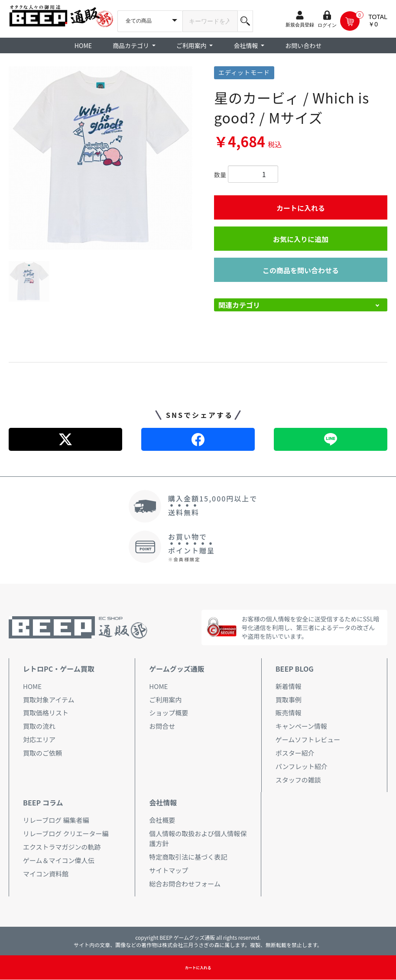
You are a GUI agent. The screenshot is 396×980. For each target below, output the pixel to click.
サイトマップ (169, 870)
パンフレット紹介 (302, 766)
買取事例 (289, 700)
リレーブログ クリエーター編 (66, 833)
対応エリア (39, 739)
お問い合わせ (303, 45)
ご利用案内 (165, 700)
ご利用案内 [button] (192, 45)
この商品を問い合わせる (301, 270)
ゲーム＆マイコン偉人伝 (59, 860)
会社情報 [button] (246, 45)
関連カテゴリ (239, 305)
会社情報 (163, 802)
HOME (83, 45)
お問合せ (162, 726)
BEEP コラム (43, 802)
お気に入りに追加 (301, 239)
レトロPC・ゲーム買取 (59, 669)
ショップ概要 (169, 713)
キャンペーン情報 (301, 726)
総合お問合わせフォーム (185, 884)
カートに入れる (301, 208)
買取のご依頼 (42, 753)
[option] (101, 158)
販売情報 (289, 713)
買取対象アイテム (49, 700)
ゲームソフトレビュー (308, 739)
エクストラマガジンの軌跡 (62, 847)
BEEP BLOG (295, 669)
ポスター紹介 (295, 753)
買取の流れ (39, 726)
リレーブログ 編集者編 (56, 820)
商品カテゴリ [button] (131, 45)
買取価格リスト (46, 713)
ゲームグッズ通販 (177, 669)
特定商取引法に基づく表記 (188, 857)
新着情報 (289, 686)
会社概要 (162, 820)
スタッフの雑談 (298, 780)
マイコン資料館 (46, 874)
